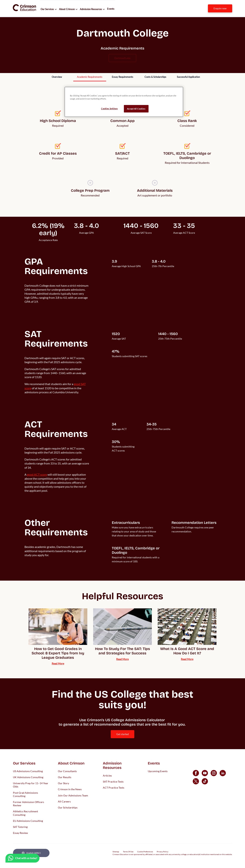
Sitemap (116, 852)
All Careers (64, 801)
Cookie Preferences (145, 852)
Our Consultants (67, 771)
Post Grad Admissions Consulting (25, 794)
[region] (124, 102)
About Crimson (67, 9)
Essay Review (20, 833)
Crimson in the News (70, 789)
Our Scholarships (68, 807)
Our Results (65, 777)
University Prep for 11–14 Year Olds (31, 785)
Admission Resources (91, 9)
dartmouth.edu (122, 58)
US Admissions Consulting (28, 771)
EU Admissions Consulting (28, 821)
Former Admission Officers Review (29, 803)
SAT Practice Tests (113, 782)
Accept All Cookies (136, 109)
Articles (107, 775)
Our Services (47, 9)
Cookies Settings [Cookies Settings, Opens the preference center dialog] (109, 109)
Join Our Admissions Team (73, 795)
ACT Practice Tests (114, 788)
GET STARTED (122, 734)
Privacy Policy (163, 852)
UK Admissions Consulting (28, 777)
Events (111, 9)
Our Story (63, 783)
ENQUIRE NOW (220, 8)
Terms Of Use (128, 852)
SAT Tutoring (20, 827)
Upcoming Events (158, 771)
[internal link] (220, 8)
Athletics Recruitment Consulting (25, 813)
